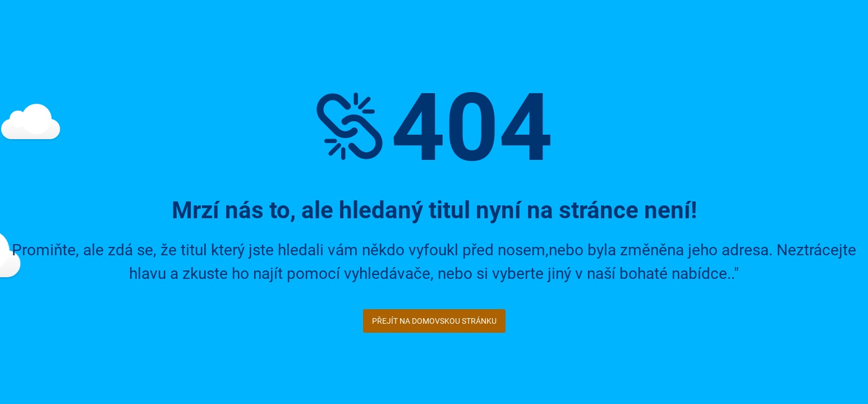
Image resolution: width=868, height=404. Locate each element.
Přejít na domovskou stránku (434, 321)
